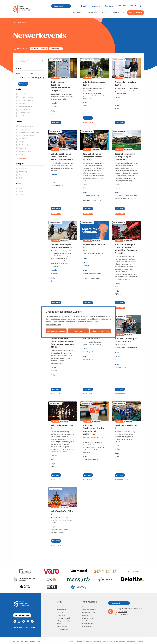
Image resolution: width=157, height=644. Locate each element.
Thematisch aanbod (63, 618)
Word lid (39, 641)
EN (14, 641)
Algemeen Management (27, 126)
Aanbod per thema (118, 12)
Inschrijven (88, 122)
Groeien (22, 154)
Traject (22, 178)
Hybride (22, 191)
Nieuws (84, 6)
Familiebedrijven (25, 145)
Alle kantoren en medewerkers (24, 627)
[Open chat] (142, 6)
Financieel (23, 148)
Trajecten (105, 12)
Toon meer (23, 159)
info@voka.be (122, 614)
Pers (18, 641)
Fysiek (21, 188)
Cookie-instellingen (101, 331)
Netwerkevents (92, 12)
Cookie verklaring (107, 641)
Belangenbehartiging (63, 621)
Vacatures (96, 6)
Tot (32, 74)
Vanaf (18, 74)
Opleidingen (78, 12)
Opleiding (22, 175)
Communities (61, 615)
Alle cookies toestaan (56, 331)
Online (21, 194)
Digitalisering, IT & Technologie (29, 132)
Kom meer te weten (53, 325)
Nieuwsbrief (24, 641)
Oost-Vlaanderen (25, 110)
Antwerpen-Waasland (26, 97)
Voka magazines (62, 626)
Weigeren (78, 331)
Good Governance (25, 151)
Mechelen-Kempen (38, 49)
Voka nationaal (24, 94)
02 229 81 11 (121, 612)
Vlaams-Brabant (25, 113)
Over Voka (109, 6)
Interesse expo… (122, 480)
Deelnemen (87, 480)
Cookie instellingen (119, 641)
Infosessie (23, 168)
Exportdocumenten (63, 629)
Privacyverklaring (96, 641)
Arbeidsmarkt (24, 129)
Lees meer (57, 123)
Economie (23, 139)
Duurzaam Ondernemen (27, 136)
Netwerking (55, 49)
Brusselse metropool (26, 100)
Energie (22, 142)
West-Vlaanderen (25, 116)
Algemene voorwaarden (83, 641)
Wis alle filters (22, 48)
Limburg (22, 103)
